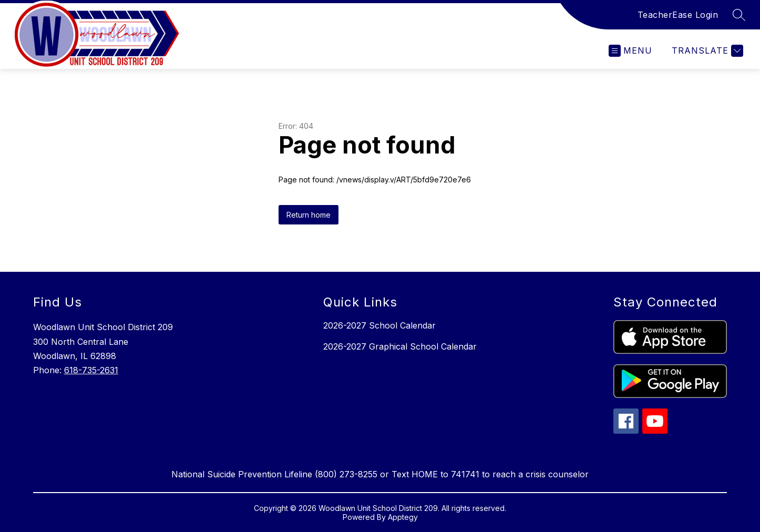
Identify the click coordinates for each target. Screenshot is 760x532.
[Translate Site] (706, 51)
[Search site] (739, 15)
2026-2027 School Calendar (379, 325)
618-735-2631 (91, 370)
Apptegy (403, 517)
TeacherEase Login (678, 15)
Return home (309, 215)
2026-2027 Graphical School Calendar (400, 346)
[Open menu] (630, 51)
